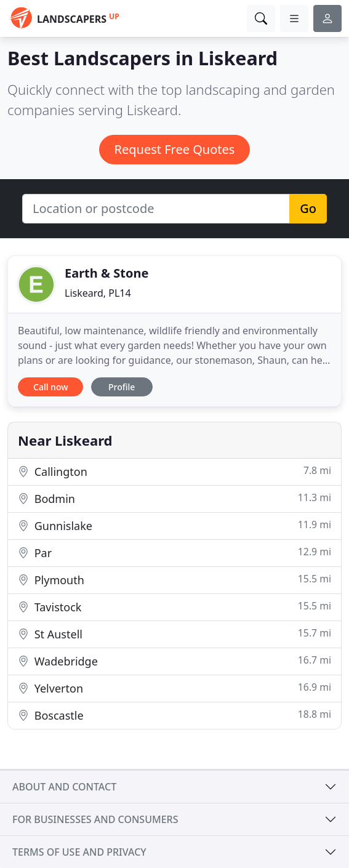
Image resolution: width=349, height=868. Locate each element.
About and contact (64, 787)
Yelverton (174, 688)
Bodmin (174, 498)
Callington (174, 471)
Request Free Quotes (175, 149)
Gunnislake (174, 525)
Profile (122, 387)
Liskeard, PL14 (98, 293)
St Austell (174, 634)
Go (308, 208)
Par (174, 553)
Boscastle (174, 715)
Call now (50, 387)
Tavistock (174, 607)
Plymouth (174, 580)
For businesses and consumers (95, 819)
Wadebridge (174, 661)
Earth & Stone (106, 273)
